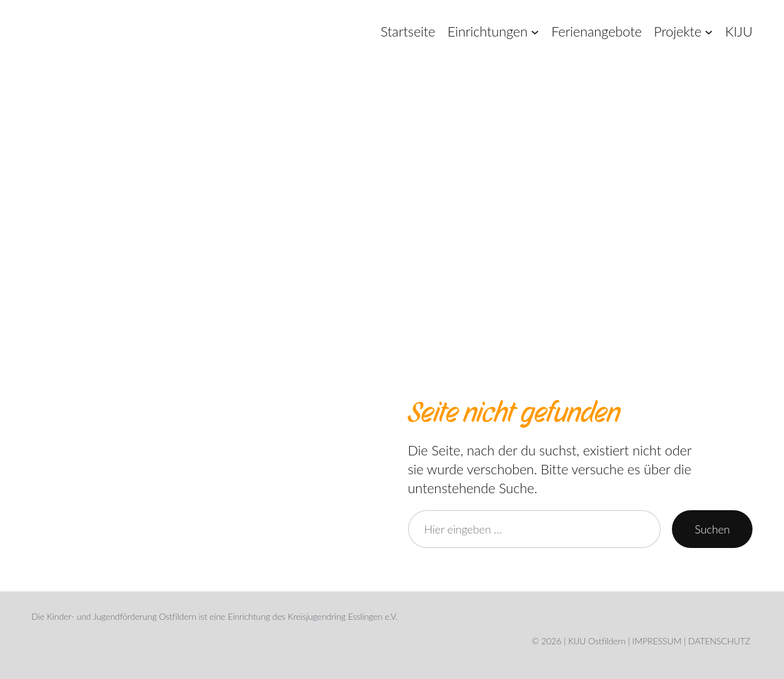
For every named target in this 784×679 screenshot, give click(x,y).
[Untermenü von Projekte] (709, 32)
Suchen (712, 529)
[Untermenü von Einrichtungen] (535, 32)
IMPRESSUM (657, 641)
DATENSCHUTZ (719, 641)
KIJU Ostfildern (597, 641)
